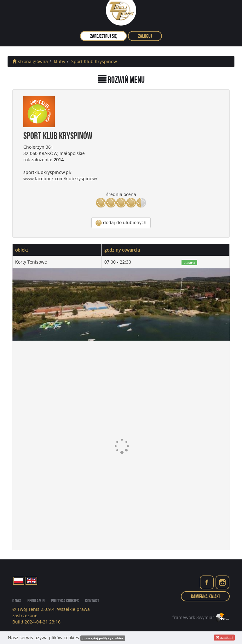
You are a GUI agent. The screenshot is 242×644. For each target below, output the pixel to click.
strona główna (30, 61)
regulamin (36, 601)
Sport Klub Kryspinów (94, 61)
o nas (17, 601)
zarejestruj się (103, 36)
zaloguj (145, 36)
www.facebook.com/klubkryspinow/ (60, 179)
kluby (60, 61)
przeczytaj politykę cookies (103, 638)
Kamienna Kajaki (205, 596)
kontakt (92, 601)
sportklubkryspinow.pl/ (47, 172)
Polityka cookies (65, 601)
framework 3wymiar (201, 617)
